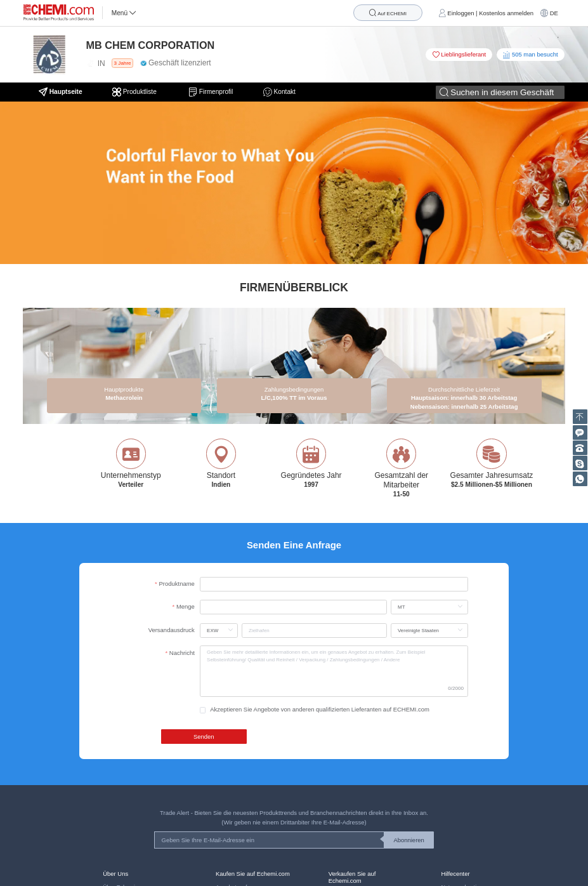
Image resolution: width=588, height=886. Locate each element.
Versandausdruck (172, 630)
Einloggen (461, 13)
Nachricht (182, 653)
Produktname (177, 584)
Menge (186, 606)
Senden (204, 737)
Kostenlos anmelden (506, 13)
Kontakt (279, 92)
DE (554, 13)
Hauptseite (61, 92)
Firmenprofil (211, 92)
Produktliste (135, 92)
